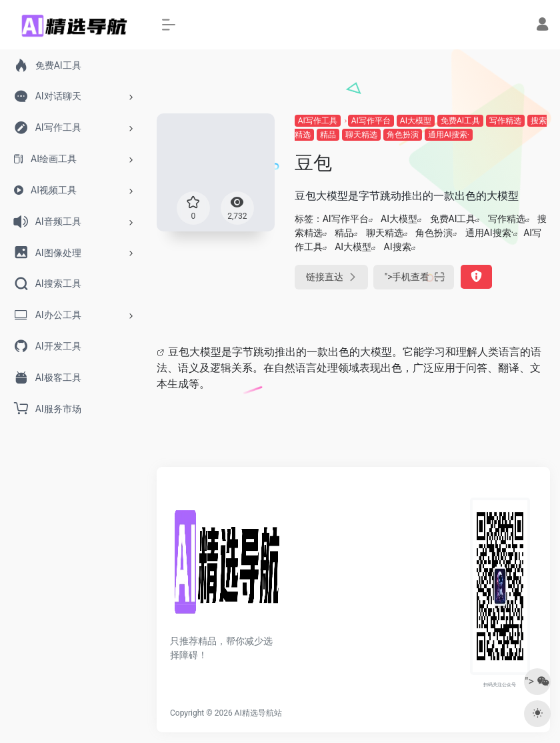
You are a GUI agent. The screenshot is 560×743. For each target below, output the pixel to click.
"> (414, 277)
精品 (328, 135)
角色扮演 (403, 135)
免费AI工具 (460, 121)
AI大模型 (416, 121)
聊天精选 (361, 135)
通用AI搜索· (449, 135)
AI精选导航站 (258, 713)
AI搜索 (398, 247)
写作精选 (505, 121)
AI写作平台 (371, 121)
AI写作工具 (318, 121)
